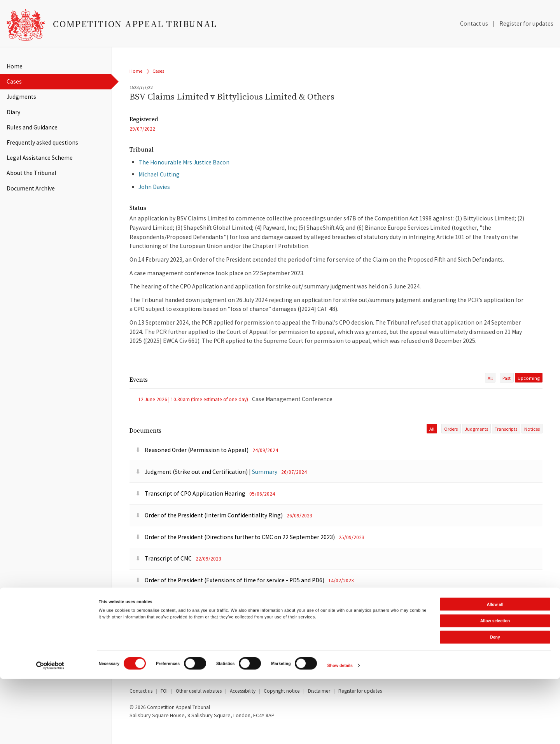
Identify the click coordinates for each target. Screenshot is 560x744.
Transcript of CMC (164, 574)
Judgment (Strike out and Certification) (192, 487)
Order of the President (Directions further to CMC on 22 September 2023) (236, 553)
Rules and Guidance (32, 127)
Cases (14, 81)
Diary (13, 112)
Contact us (474, 24)
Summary (265, 487)
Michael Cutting (159, 185)
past (507, 392)
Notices (532, 444)
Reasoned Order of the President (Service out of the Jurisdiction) (225, 639)
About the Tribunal (31, 173)
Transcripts (506, 444)
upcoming (529, 392)
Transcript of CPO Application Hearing (191, 509)
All (490, 392)
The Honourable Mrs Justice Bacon (184, 173)
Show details (340, 731)
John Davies (154, 197)
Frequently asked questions (42, 142)
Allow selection (495, 686)
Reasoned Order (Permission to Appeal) (192, 465)
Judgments (21, 97)
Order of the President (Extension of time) (196, 617)
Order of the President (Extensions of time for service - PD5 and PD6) (230, 596)
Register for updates (526, 24)
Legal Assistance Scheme (40, 158)
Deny (495, 702)
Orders (451, 444)
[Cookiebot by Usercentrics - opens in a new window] (50, 731)
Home (15, 66)
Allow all (495, 669)
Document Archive (31, 188)
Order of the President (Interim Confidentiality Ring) (210, 531)
